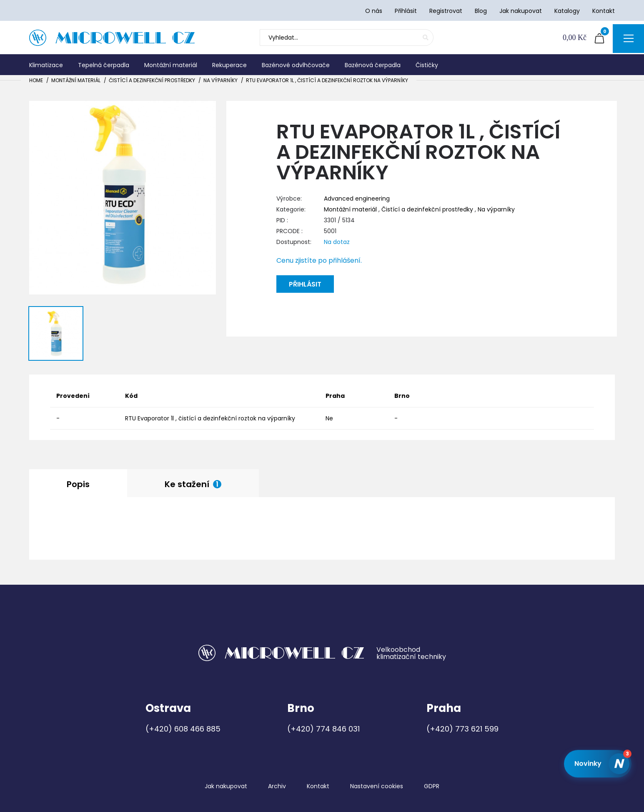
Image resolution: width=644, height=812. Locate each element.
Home (36, 80)
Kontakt (318, 786)
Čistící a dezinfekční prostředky (152, 80)
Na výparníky (221, 80)
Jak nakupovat (226, 786)
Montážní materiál (76, 80)
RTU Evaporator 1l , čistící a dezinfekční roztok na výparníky (327, 80)
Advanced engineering (357, 199)
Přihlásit (305, 284)
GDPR (432, 786)
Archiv (277, 786)
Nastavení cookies (377, 786)
